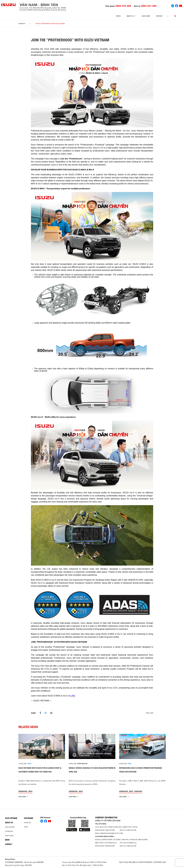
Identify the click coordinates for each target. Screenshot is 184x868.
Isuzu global (9, 836)
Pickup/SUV (27, 823)
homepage (22, 24)
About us (9, 823)
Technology (9, 831)
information (23, 791)
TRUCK (29, 764)
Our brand (29, 818)
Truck (26, 827)
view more (23, 797)
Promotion (138, 791)
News (118, 16)
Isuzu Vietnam (11, 818)
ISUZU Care (146, 16)
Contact (159, 16)
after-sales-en (82, 764)
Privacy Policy (10, 859)
